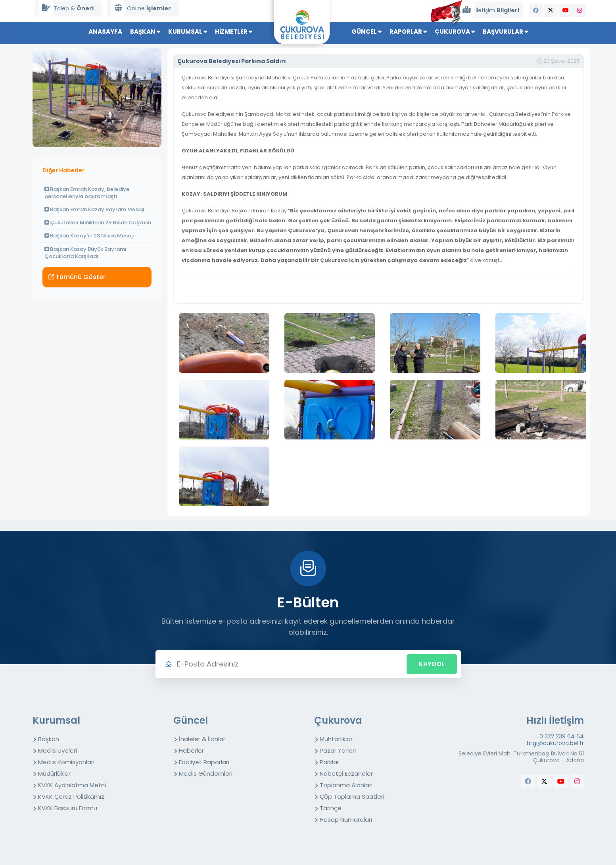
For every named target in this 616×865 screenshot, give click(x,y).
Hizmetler (234, 32)
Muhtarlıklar (336, 739)
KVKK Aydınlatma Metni (72, 785)
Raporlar (408, 32)
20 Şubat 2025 (558, 61)
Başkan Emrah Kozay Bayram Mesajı (94, 209)
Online (141, 8)
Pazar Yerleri (338, 750)
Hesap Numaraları (346, 820)
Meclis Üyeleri (58, 750)
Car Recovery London (72, 525)
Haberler (191, 750)
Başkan (145, 32)
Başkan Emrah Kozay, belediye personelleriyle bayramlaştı (87, 193)
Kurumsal (188, 32)
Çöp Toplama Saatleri (352, 797)
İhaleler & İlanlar (202, 739)
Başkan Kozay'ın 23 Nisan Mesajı (89, 236)
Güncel (367, 32)
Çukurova (455, 32)
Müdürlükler (54, 773)
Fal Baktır (16, 525)
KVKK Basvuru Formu (68, 808)
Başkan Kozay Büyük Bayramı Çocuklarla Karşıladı (85, 253)
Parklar (329, 762)
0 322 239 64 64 (562, 737)
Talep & (66, 8)
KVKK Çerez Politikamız (71, 797)
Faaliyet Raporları (204, 762)
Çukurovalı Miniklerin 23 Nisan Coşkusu (98, 223)
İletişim (489, 10)
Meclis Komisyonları (66, 762)
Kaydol (432, 664)
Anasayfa (105, 32)
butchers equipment (570, 797)
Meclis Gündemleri (206, 773)
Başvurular (505, 32)
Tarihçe (331, 808)
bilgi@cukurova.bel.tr (555, 743)
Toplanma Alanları (346, 785)
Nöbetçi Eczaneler (346, 773)
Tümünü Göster (77, 277)
